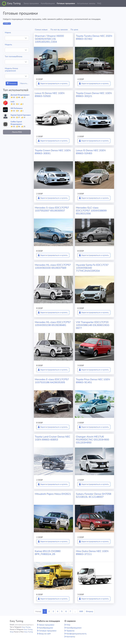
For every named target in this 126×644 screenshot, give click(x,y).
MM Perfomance (17, 108)
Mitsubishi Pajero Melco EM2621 (53, 494)
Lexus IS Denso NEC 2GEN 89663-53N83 (91, 152)
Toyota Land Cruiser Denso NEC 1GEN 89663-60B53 (52, 438)
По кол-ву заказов (59, 30)
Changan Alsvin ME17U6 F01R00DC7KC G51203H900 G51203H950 (92, 440)
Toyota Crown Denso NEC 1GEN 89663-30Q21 (94, 95)
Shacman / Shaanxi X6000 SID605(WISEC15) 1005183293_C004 (49, 39)
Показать (12, 83)
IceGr (13, 102)
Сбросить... (24, 83)
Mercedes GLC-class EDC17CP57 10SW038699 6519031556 (91, 211)
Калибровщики (48, 3)
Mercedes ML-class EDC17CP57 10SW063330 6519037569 (53, 266)
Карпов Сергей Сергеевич (21, 115)
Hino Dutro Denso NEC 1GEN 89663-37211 (92, 553)
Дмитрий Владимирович (20, 95)
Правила (70, 631)
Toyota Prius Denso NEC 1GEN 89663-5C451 (93, 381)
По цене (74, 30)
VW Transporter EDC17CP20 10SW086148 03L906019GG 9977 (93, 325)
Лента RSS (17, 132)
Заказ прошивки (31, 3)
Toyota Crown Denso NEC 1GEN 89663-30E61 (53, 152)
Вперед (89, 611)
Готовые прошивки (66, 3)
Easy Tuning (14, 3)
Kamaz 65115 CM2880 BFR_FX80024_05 (48, 553)
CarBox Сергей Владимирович (16, 123)
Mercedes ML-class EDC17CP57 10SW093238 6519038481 (53, 324)
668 (81, 611)
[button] (122, 3)
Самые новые (41, 30)
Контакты (71, 637)
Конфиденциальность (76, 634)
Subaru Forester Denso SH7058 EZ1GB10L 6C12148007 (94, 495)
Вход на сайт (45, 634)
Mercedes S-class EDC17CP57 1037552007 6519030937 (52, 209)
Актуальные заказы (86, 3)
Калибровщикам (74, 628)
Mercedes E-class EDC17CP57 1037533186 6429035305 (52, 381)
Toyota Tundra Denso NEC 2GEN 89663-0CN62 (94, 37)
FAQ (99, 3)
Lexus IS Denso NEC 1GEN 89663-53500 (50, 95)
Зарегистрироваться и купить (53, 84)
